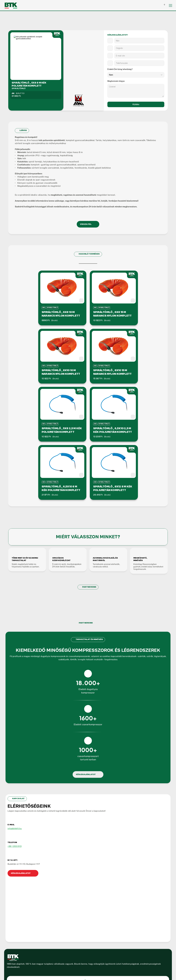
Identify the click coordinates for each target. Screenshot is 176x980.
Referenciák (90, 903)
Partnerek (89, 898)
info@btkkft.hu (21, 794)
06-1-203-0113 (24, 901)
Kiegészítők (90, 893)
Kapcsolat (89, 912)
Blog (87, 907)
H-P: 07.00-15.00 (25, 914)
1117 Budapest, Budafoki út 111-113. (33, 910)
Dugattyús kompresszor (96, 888)
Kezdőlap (89, 874)
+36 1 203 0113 (21, 812)
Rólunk (88, 879)
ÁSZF (76, 949)
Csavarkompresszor (94, 884)
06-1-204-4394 (24, 897)
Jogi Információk (62, 949)
